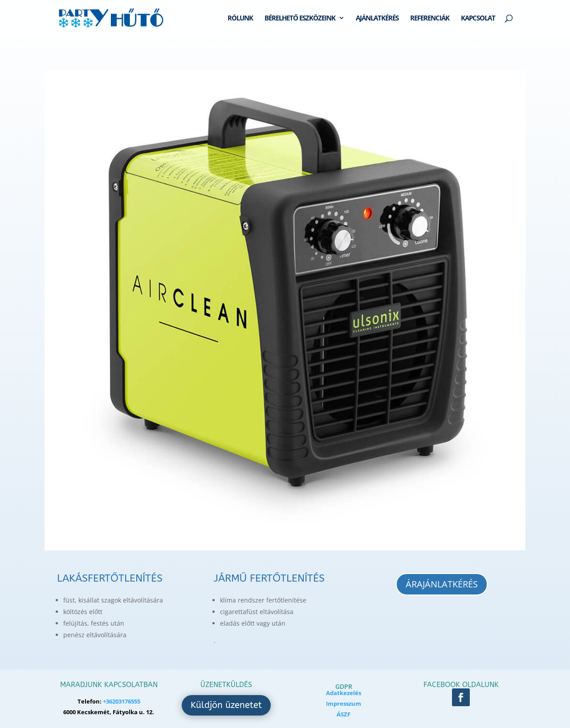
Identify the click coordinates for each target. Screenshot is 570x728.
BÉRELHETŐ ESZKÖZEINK (300, 18)
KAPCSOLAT (478, 18)
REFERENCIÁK (430, 18)
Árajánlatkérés (442, 584)
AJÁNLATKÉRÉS (377, 18)
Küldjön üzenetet (226, 705)
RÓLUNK (240, 18)
